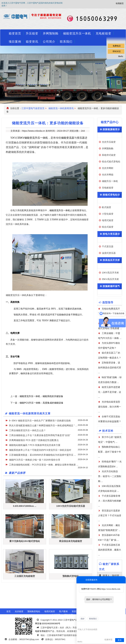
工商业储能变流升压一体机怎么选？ (27, 430)
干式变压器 (108, 246)
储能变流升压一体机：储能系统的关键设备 (41, 396)
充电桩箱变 (108, 188)
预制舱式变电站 (71, 576)
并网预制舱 (51, 33)
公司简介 (49, 42)
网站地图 (69, 615)
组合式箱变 (108, 227)
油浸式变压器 (109, 253)
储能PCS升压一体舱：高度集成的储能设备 (41, 403)
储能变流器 (68, 138)
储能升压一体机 (110, 181)
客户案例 (63, 611)
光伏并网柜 (108, 168)
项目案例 (15, 42)
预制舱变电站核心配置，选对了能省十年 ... (110, 452)
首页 (9, 611)
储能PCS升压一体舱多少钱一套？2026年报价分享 (35, 460)
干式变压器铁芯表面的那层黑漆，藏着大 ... (110, 550)
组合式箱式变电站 (111, 162)
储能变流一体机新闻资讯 (61, 108)
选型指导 (108, 302)
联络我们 (93, 619)
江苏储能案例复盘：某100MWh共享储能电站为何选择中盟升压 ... (42, 455)
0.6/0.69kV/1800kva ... (25, 506)
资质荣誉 (76, 611)
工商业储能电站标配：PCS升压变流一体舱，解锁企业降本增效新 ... (44, 465)
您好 (83, 619)
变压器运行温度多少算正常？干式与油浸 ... (110, 515)
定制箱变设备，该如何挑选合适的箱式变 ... (110, 367)
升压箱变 (32, 33)
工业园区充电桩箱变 (25, 576)
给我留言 (120, 3)
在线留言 (56, 615)
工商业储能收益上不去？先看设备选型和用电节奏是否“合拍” (40, 435)
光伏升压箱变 (109, 142)
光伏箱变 (19, 611)
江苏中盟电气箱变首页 (33, 108)
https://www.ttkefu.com (111, 589)
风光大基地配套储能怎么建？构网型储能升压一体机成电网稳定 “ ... (43, 425)
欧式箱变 (106, 207)
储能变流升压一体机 (77, 33)
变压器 (81, 138)
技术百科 (108, 431)
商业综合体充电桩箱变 (71, 541)
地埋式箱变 (108, 220)
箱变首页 (15, 33)
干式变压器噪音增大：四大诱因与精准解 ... (110, 501)
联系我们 (66, 42)
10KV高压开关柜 (110, 273)
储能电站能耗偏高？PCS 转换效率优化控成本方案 (35, 445)
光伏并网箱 (108, 175)
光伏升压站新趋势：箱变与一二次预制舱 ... (110, 476)
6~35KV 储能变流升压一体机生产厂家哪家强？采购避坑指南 (40, 421)
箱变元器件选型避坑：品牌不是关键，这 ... (110, 392)
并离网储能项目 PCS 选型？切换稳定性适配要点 (34, 440)
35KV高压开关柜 (110, 279)
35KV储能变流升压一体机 (33, 138)
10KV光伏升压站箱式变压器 (71, 506)
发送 (120, 640)
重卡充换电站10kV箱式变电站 (25, 541)
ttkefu (121, 56)
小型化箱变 (108, 214)
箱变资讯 (32, 42)
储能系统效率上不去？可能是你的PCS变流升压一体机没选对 (40, 450)
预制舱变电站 (34, 611)
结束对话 (108, 640)
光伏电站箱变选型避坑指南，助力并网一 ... (110, 407)
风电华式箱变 (109, 155)
